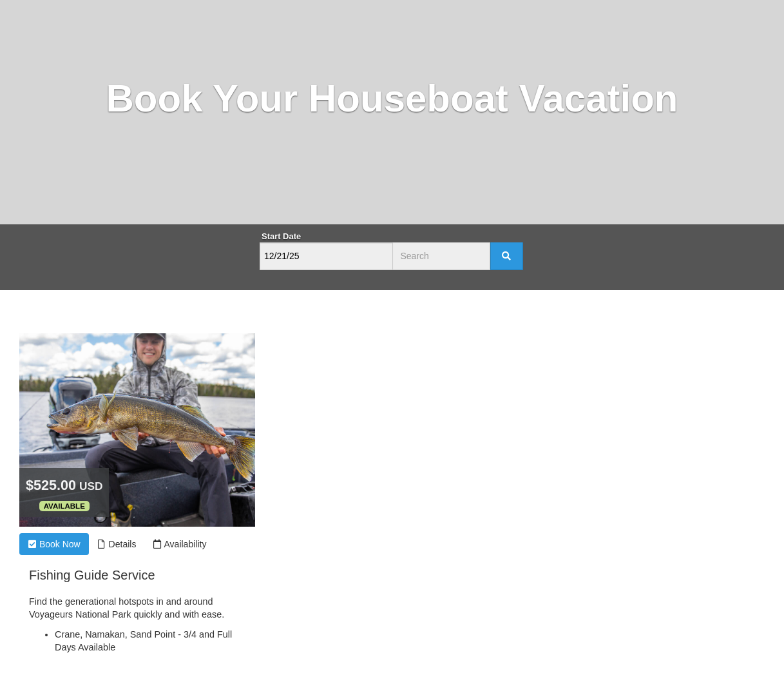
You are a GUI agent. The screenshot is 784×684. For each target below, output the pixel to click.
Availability (179, 544)
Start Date (281, 236)
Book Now (54, 544)
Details (117, 544)
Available (64, 506)
